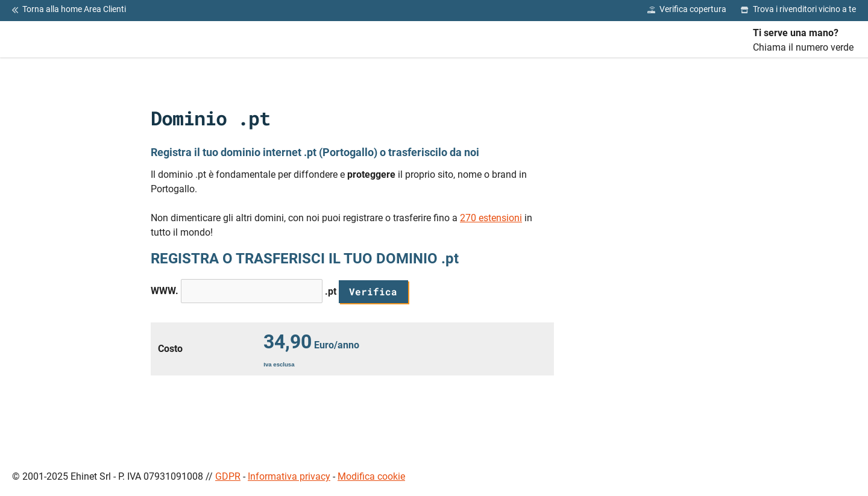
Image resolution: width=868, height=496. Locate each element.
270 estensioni (491, 218)
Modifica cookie (371, 476)
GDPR (228, 476)
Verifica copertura (687, 10)
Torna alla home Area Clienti (69, 10)
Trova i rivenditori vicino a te (798, 10)
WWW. (165, 291)
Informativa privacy (289, 476)
